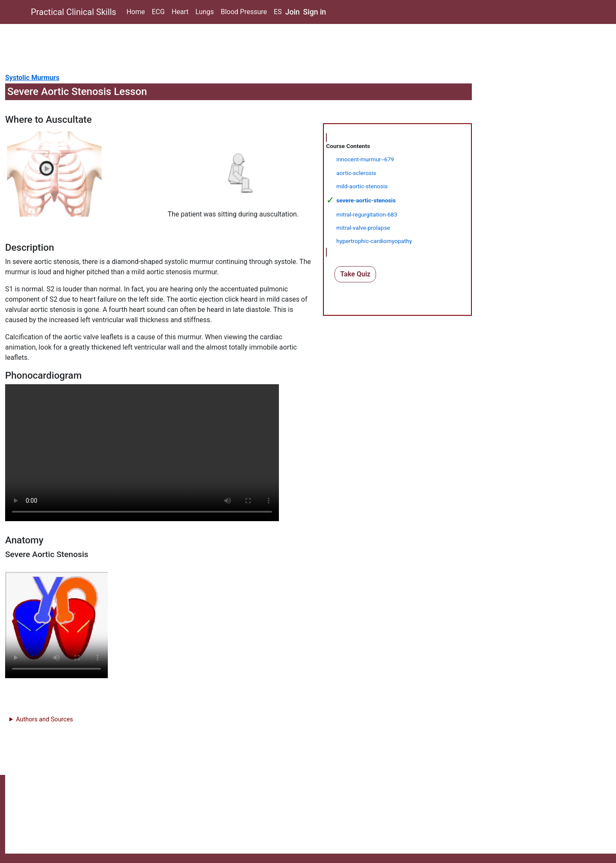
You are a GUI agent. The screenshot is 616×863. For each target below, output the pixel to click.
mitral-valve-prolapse (363, 228)
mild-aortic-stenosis (362, 186)
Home (136, 12)
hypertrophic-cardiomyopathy (374, 241)
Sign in (315, 12)
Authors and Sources (44, 719)
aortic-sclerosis (356, 173)
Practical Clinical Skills (74, 12)
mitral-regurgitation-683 (367, 214)
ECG (158, 12)
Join (293, 12)
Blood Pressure (244, 12)
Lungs (205, 12)
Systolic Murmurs (32, 78)
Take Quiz (355, 274)
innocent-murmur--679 (365, 159)
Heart (180, 12)
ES (278, 12)
